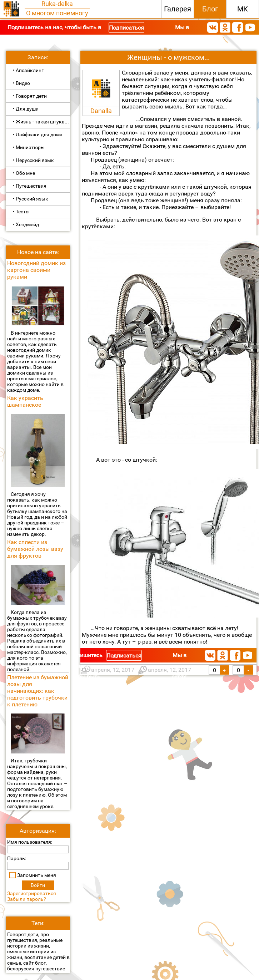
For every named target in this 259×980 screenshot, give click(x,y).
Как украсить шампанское (25, 401)
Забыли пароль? (27, 899)
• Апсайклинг (28, 70)
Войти (38, 885)
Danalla (101, 111)
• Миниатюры (29, 147)
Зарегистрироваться (32, 893)
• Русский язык (31, 199)
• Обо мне (24, 173)
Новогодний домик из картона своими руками (36, 270)
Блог (210, 9)
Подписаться (126, 28)
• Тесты (21, 212)
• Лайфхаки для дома (38, 134)
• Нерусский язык (33, 160)
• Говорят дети (30, 96)
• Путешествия (30, 186)
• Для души (26, 109)
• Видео (21, 83)
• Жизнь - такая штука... (41, 122)
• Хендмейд (26, 224)
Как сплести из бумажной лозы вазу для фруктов (35, 549)
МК (243, 9)
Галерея (178, 9)
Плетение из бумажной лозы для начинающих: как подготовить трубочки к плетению (38, 691)
